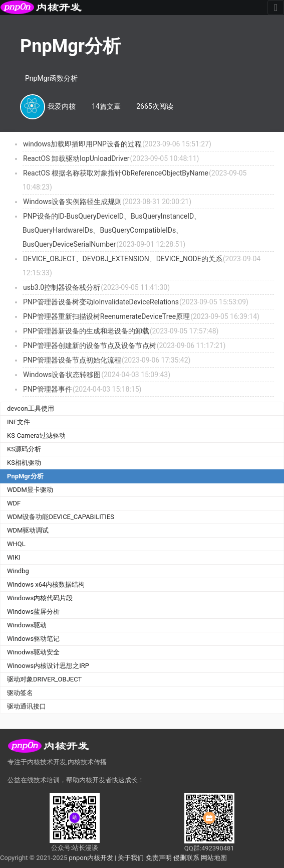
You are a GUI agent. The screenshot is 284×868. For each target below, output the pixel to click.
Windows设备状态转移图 (62, 375)
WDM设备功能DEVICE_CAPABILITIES (61, 517)
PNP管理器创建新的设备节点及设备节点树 (90, 345)
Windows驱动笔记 (33, 639)
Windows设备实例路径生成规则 (72, 202)
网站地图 (214, 858)
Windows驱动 (27, 625)
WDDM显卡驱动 (30, 490)
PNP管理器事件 (48, 389)
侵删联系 (186, 858)
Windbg (18, 571)
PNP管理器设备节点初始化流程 (72, 360)
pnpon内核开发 (91, 858)
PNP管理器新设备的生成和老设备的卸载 (86, 331)
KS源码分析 (24, 449)
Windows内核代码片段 (40, 598)
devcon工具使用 (31, 408)
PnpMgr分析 (25, 476)
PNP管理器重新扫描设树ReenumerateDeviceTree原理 (106, 316)
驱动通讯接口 (27, 706)
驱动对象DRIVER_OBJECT (44, 679)
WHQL (16, 544)
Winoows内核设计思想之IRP (48, 666)
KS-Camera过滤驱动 (36, 436)
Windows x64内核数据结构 (46, 584)
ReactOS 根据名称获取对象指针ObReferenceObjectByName (116, 173)
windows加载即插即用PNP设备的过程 (82, 144)
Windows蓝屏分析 (33, 612)
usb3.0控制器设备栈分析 (62, 287)
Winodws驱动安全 (33, 652)
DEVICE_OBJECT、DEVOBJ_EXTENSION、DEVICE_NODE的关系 (123, 259)
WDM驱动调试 (28, 530)
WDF (14, 503)
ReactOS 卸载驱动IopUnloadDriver (76, 158)
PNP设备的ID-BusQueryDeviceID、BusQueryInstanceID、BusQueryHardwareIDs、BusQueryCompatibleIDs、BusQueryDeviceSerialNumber (112, 230)
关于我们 (131, 858)
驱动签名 (20, 693)
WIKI (14, 557)
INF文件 (19, 422)
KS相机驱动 (24, 463)
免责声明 (159, 858)
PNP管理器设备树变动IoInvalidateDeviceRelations (101, 302)
